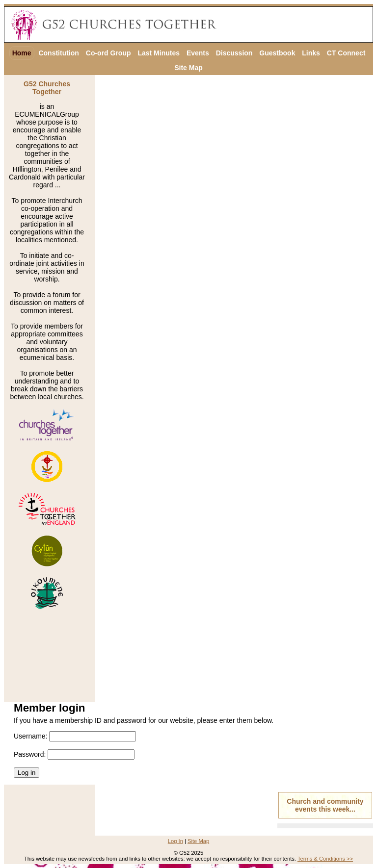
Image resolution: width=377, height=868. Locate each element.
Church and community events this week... (325, 805)
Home (22, 53)
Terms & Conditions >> (325, 859)
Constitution (58, 53)
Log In (175, 841)
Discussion (234, 53)
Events (198, 53)
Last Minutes (159, 53)
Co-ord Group (108, 53)
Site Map (188, 68)
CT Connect (346, 53)
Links (311, 53)
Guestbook (277, 53)
